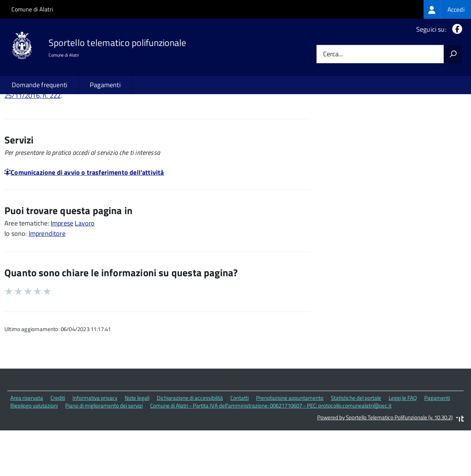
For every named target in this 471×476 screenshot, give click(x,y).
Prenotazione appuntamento (290, 445)
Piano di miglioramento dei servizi (104, 453)
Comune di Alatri (32, 9)
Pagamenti (105, 85)
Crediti (58, 445)
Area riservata (27, 445)
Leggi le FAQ (403, 445)
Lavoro (85, 271)
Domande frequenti (40, 85)
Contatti (240, 445)
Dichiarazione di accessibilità (190, 445)
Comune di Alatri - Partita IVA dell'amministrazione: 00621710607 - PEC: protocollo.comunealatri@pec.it (271, 453)
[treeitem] (447, 9)
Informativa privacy (95, 445)
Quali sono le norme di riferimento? (388, 117)
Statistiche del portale (356, 445)
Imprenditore (47, 281)
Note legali (137, 445)
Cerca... (333, 54)
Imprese (62, 271)
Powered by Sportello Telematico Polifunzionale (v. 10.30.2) (385, 465)
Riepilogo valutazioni (34, 453)
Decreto (249, 133)
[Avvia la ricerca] (453, 54)
